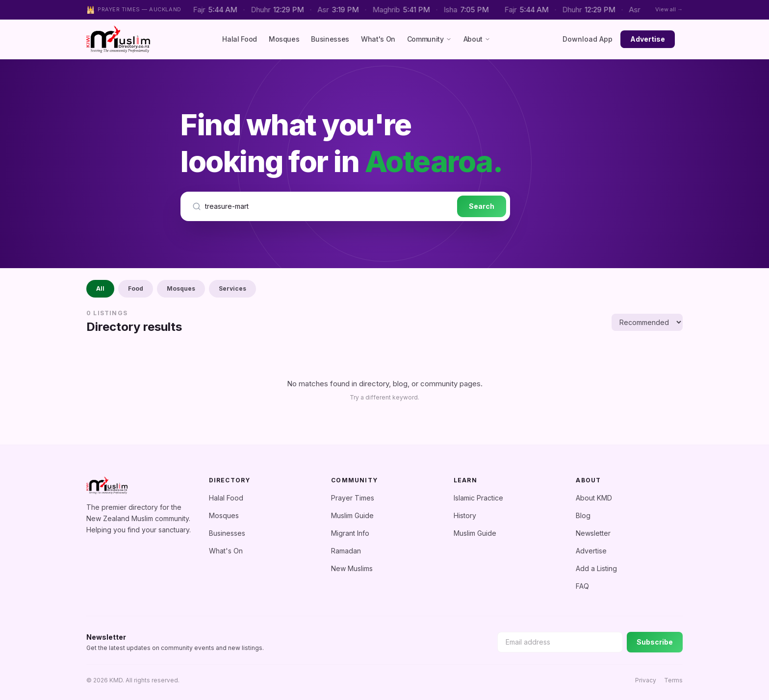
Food (136, 288)
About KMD (594, 498)
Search (482, 206)
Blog (583, 515)
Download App (588, 39)
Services (232, 288)
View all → (669, 9)
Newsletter (593, 533)
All (100, 288)
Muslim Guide (352, 515)
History (465, 515)
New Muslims (352, 568)
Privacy (646, 680)
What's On (378, 39)
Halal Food (240, 39)
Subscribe (655, 642)
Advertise (648, 39)
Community (429, 39)
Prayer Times (353, 498)
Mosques (284, 39)
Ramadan (346, 551)
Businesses (330, 39)
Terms (673, 680)
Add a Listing (596, 568)
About (477, 39)
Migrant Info (350, 533)
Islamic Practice (478, 498)
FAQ (582, 586)
